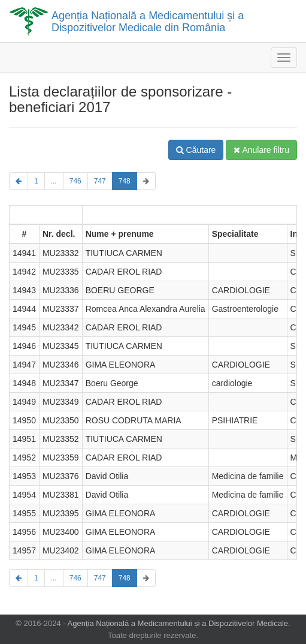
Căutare (196, 150)
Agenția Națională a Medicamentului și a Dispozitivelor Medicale (178, 623)
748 (125, 181)
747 (100, 181)
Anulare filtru (261, 150)
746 (75, 181)
